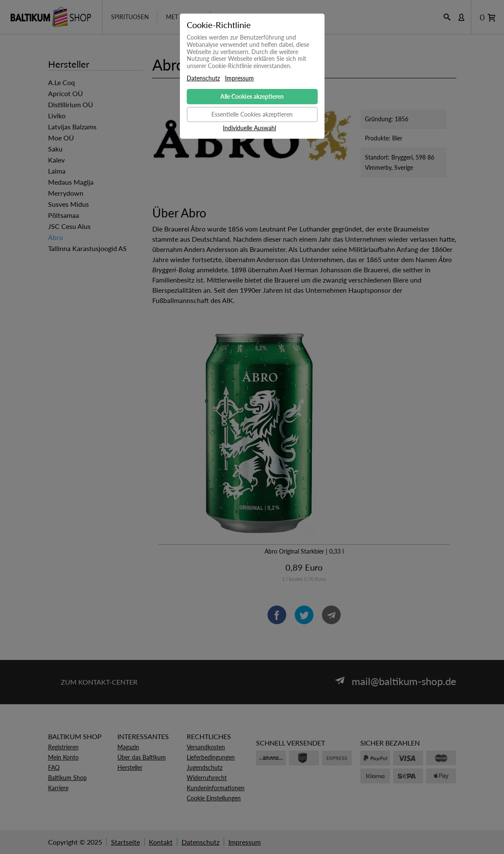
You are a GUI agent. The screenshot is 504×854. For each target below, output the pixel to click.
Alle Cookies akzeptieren (252, 96)
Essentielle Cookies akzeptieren (252, 114)
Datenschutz (203, 78)
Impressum (239, 78)
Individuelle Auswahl (249, 128)
